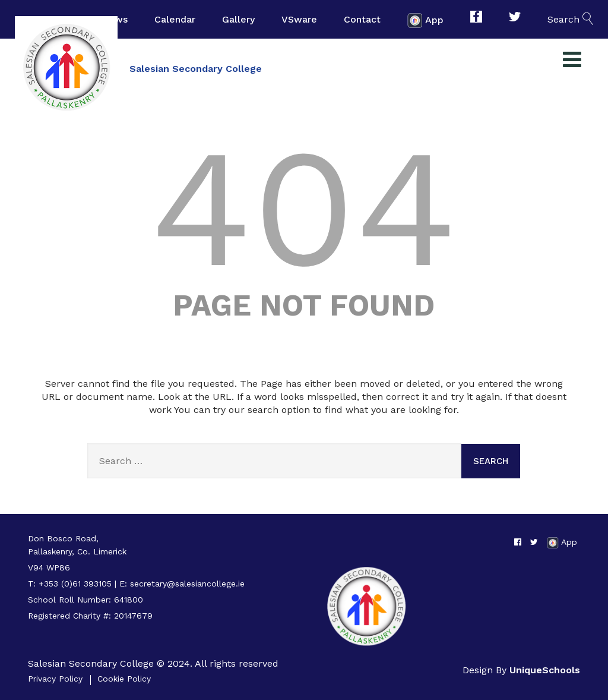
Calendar (175, 19)
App (425, 21)
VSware (299, 19)
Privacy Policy (55, 679)
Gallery (238, 19)
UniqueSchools (545, 670)
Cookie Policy (124, 679)
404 (304, 208)
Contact (362, 19)
